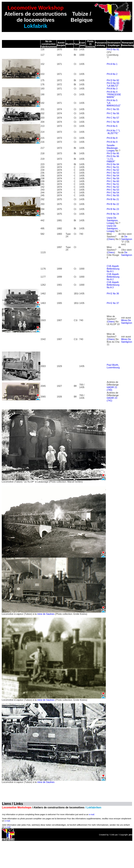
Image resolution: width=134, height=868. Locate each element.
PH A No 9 (112, 142)
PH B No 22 (113, 204)
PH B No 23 (113, 209)
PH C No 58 (113, 122)
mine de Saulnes (46, 614)
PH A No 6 (112, 126)
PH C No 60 (113, 181)
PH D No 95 (113, 153)
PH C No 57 (113, 118)
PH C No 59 (113, 178)
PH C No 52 (113, 170)
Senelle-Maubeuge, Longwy (112, 148)
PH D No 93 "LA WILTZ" (113, 84)
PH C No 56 (113, 113)
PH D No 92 (113, 80)
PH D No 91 (113, 49)
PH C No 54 (113, 176)
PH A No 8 (112, 138)
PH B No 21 (113, 199)
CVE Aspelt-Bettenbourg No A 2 (113, 277)
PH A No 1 (112, 64)
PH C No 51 (113, 167)
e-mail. (92, 814)
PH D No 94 (113, 164)
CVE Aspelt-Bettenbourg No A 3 (113, 285)
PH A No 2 (112, 74)
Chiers (111, 239)
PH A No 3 (112, 89)
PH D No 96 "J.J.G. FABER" (113, 159)
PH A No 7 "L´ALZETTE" (113, 132)
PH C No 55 (113, 109)
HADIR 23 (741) (112, 399)
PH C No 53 (113, 173)
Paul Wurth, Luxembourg (113, 366)
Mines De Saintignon (127, 322)
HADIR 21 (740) (112, 389)
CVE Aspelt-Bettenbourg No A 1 (113, 269)
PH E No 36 (113, 293)
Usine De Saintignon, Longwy (112, 220)
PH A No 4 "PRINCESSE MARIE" (114, 94)
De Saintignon (127, 238)
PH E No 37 (113, 303)
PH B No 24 (113, 214)
